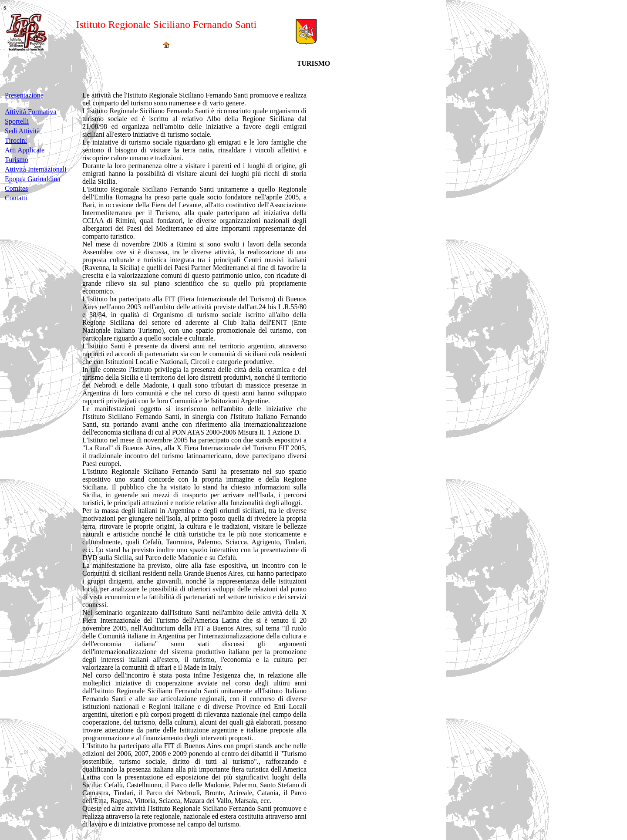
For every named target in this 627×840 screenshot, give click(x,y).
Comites (16, 188)
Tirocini (16, 140)
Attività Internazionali (36, 169)
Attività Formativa (31, 112)
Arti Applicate (25, 150)
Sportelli (17, 121)
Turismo (17, 160)
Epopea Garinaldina (33, 179)
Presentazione (24, 95)
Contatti (16, 198)
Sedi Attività (22, 131)
